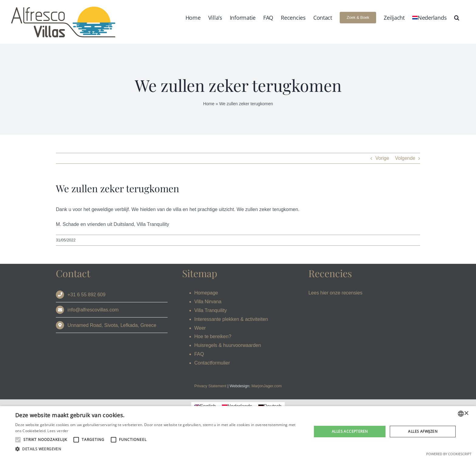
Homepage (206, 293)
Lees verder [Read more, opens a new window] (58, 431)
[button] (457, 17)
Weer (200, 328)
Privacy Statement (210, 386)
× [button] (466, 413)
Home (209, 104)
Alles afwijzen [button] (423, 431)
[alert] (238, 432)
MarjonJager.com (267, 386)
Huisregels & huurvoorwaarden (228, 345)
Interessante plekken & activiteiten (231, 319)
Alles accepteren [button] (350, 431)
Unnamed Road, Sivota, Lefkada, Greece (112, 325)
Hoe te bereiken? (213, 336)
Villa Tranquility (211, 310)
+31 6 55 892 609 (86, 295)
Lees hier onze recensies (335, 293)
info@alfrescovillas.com (93, 310)
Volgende (405, 158)
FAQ (199, 354)
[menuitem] (429, 17)
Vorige (382, 158)
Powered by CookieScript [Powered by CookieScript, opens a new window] (449, 454)
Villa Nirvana (208, 302)
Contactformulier (212, 363)
